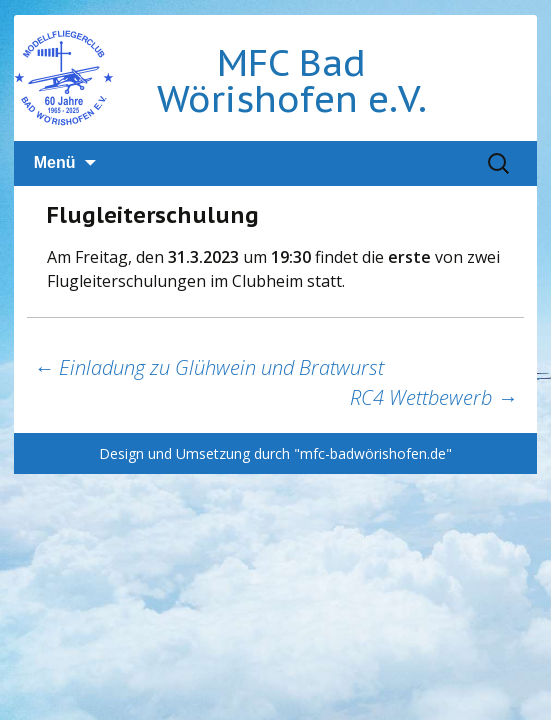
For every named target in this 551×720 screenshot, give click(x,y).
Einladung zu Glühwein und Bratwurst (209, 367)
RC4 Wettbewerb (433, 397)
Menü (55, 162)
